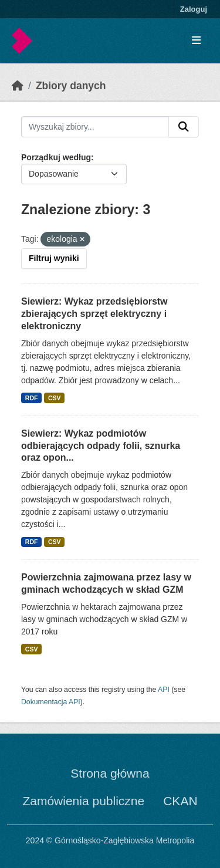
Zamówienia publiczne (83, 801)
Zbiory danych (71, 86)
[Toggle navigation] (196, 41)
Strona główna (110, 773)
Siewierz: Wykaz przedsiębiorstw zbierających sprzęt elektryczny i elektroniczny (94, 314)
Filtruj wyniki (54, 258)
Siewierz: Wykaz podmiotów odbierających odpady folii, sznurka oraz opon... (101, 446)
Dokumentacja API (51, 702)
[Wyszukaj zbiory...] (95, 127)
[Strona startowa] (18, 86)
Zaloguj (194, 9)
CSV (55, 398)
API (164, 690)
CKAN (180, 801)
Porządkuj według (56, 157)
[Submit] (184, 127)
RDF (32, 398)
